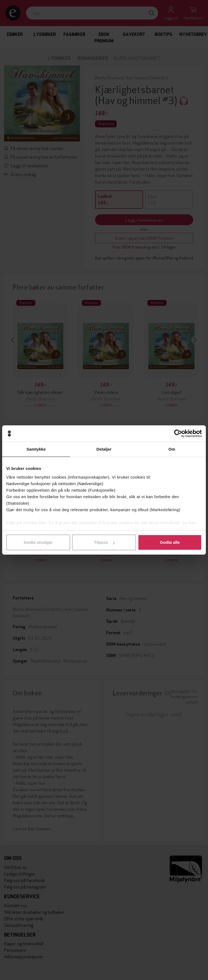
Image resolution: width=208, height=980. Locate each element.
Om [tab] (172, 449)
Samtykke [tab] (36, 449)
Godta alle (170, 542)
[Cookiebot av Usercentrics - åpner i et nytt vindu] (178, 434)
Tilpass (104, 542)
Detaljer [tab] (104, 449)
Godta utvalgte (38, 542)
